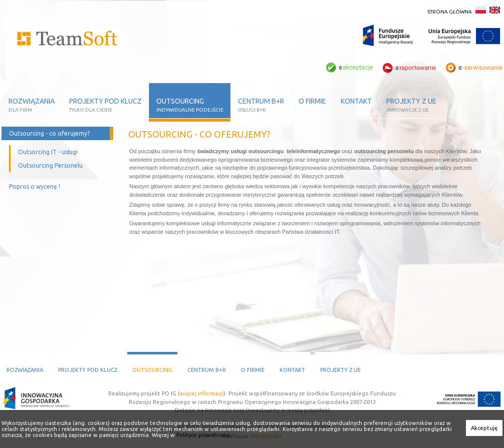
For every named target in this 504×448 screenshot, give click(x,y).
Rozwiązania (25, 370)
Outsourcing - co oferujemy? (49, 133)
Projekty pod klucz (88, 370)
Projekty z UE (340, 370)
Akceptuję (484, 428)
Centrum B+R (207, 370)
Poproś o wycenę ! (35, 186)
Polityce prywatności (202, 435)
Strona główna (450, 12)
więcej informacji (202, 393)
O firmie (253, 370)
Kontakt (292, 370)
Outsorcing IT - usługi (48, 152)
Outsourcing (152, 370)
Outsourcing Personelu (50, 165)
